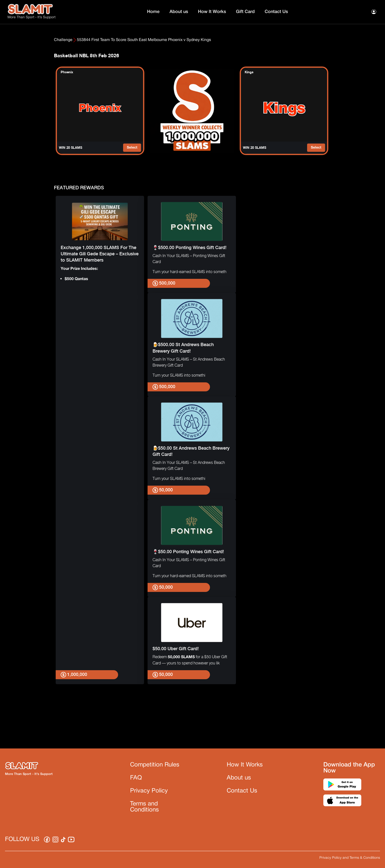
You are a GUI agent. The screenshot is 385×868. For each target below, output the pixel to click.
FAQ (136, 778)
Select (132, 148)
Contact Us (276, 12)
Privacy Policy (149, 791)
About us (179, 12)
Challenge (63, 40)
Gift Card (245, 12)
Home (153, 12)
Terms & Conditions (365, 858)
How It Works (212, 12)
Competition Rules (155, 765)
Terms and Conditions (144, 807)
